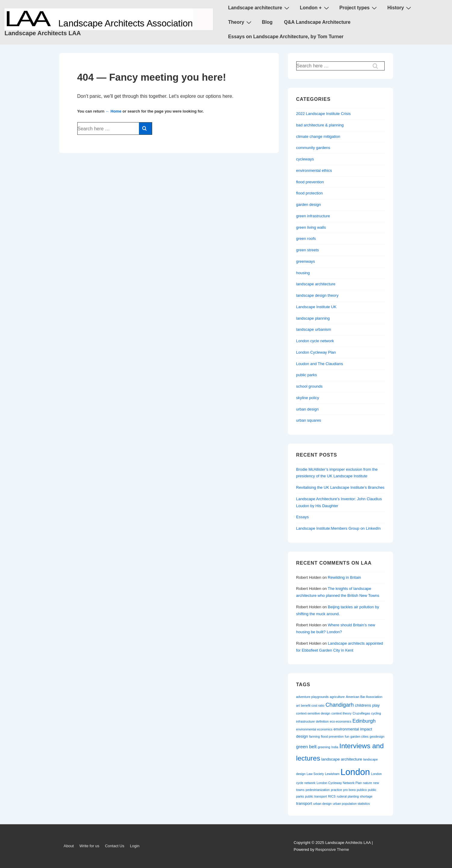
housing (303, 273)
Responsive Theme (332, 849)
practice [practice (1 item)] (336, 790)
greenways (306, 261)
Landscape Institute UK (316, 307)
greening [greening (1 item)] (324, 747)
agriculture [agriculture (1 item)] (337, 697)
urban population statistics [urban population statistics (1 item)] (351, 804)
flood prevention (310, 182)
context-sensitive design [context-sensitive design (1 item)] (313, 713)
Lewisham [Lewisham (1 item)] (332, 774)
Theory (240, 22)
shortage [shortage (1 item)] (366, 796)
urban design (307, 409)
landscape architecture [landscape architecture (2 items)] (342, 759)
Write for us (89, 846)
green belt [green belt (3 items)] (306, 747)
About (69, 846)
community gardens (313, 148)
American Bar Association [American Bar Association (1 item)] (364, 697)
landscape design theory (317, 295)
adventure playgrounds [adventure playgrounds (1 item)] (312, 697)
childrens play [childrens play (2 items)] (367, 705)
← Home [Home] (114, 111)
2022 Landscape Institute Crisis (323, 114)
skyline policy (308, 398)
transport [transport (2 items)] (304, 803)
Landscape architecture (259, 8)
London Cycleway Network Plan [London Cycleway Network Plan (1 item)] (339, 783)
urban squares (309, 420)
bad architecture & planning (320, 125)
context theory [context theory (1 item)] (341, 713)
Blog (267, 22)
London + (315, 8)
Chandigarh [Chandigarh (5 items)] (340, 705)
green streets (308, 250)
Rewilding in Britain (344, 577)
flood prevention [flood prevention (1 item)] (332, 736)
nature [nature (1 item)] (367, 783)
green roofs (306, 239)
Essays (303, 517)
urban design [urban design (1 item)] (322, 804)
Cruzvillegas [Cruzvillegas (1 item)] (361, 713)
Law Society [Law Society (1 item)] (315, 774)
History (400, 8)
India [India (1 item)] (335, 747)
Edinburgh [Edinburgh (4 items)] (364, 721)
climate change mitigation (318, 136)
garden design (309, 205)
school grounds (309, 386)
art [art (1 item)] (298, 705)
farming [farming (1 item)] (315, 736)
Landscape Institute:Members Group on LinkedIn (338, 528)
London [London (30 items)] (355, 772)
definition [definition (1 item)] (322, 721)
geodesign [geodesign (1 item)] (377, 736)
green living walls (311, 227)
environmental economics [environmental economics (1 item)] (314, 729)
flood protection (310, 193)
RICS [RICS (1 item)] (332, 796)
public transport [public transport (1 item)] (316, 796)
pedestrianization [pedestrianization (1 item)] (318, 790)
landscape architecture (316, 284)
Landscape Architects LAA (43, 33)
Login (135, 846)
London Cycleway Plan (316, 352)
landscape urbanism (314, 329)
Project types (359, 8)
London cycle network (315, 341)
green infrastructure (313, 216)
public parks (307, 375)
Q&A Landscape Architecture (317, 22)
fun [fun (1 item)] (347, 736)
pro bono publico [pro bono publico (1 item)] (355, 790)
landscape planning (313, 318)
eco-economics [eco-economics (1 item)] (341, 721)
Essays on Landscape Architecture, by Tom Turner (286, 37)
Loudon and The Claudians (320, 364)
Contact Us (115, 846)
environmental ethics (314, 170)
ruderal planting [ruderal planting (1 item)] (348, 796)
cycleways (305, 159)
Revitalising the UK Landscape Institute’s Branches (340, 487)
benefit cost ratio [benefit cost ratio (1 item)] (313, 705)
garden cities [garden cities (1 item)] (359, 736)
